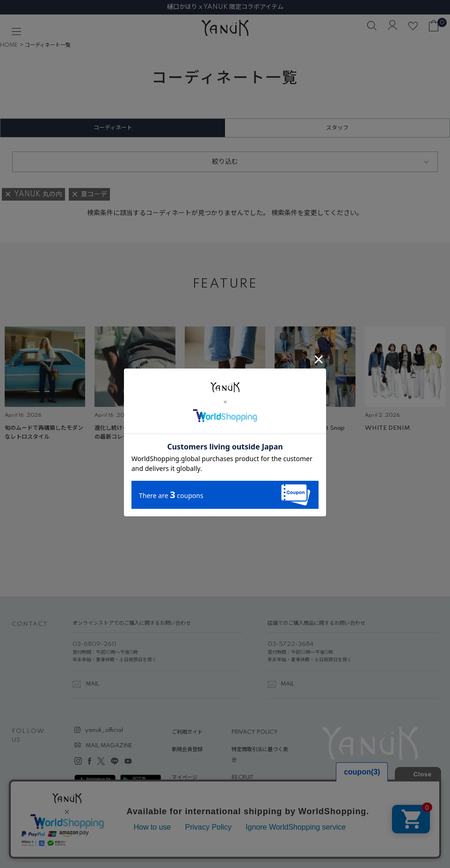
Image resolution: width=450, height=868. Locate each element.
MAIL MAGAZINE (109, 746)
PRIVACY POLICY (255, 732)
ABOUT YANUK (192, 796)
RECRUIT (243, 778)
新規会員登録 (187, 750)
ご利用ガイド (187, 732)
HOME (9, 45)
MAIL (92, 684)
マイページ (185, 778)
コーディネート (113, 128)
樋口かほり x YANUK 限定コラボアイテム (225, 7)
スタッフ (337, 128)
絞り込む (225, 162)
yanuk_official (104, 731)
